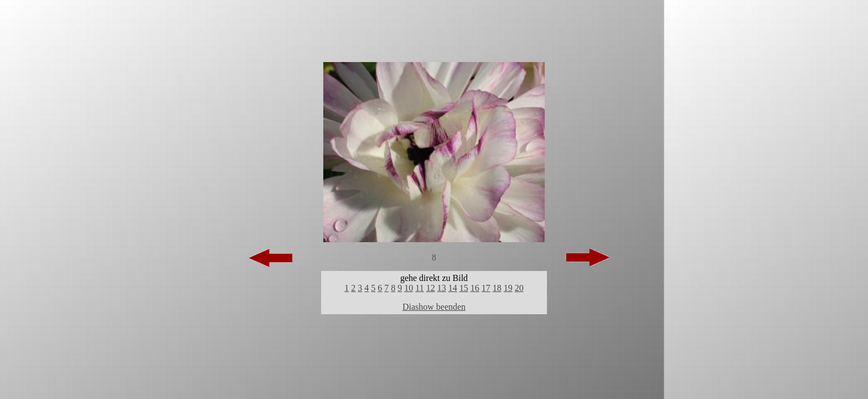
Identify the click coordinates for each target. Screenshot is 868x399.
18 (497, 288)
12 (431, 288)
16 (475, 288)
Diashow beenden (434, 307)
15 (464, 288)
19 (508, 288)
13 (442, 288)
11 (419, 288)
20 (519, 288)
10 (409, 288)
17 (486, 288)
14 (453, 288)
